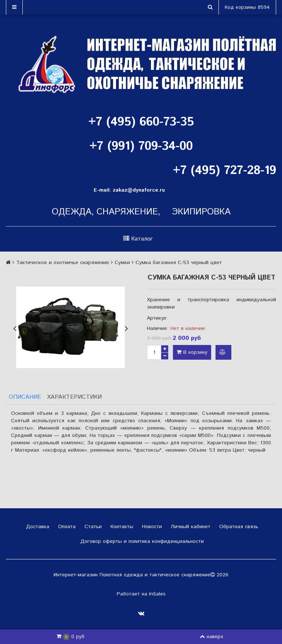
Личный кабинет (190, 527)
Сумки (122, 263)
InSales (157, 594)
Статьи (92, 527)
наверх (211, 637)
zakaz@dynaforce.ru (139, 190)
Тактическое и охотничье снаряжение (63, 263)
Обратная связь (238, 527)
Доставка (37, 527)
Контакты (121, 527)
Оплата (66, 527)
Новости (151, 527)
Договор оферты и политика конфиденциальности (141, 541)
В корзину (192, 352)
